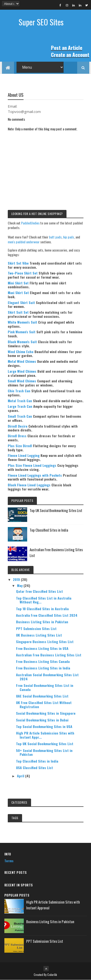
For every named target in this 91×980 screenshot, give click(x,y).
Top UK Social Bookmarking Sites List (56, 510)
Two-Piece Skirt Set (23, 273)
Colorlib (52, 975)
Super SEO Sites (41, 22)
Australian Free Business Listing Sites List (49, 655)
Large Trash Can (20, 406)
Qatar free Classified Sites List (39, 591)
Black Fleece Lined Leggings (29, 485)
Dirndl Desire (18, 426)
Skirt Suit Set (18, 312)
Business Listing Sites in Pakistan (42, 622)
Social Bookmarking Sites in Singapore (46, 713)
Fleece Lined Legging (24, 455)
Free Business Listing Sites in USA (42, 648)
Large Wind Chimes (22, 371)
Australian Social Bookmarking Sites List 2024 (47, 677)
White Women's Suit (22, 322)
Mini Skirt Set (18, 283)
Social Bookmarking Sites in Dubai (42, 720)
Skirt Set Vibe (18, 263)
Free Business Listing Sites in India (43, 668)
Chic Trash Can (19, 391)
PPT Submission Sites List (36, 628)
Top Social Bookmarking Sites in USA (44, 726)
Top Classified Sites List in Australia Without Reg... (44, 600)
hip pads (69, 237)
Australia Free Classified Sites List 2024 (47, 615)
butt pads (55, 237)
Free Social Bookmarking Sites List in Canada (45, 687)
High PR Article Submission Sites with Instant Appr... (45, 735)
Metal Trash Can (20, 401)
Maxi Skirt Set (18, 293)
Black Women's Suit (22, 342)
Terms (9, 861)
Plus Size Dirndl (20, 446)
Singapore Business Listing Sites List (45, 642)
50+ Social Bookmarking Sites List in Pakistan (44, 752)
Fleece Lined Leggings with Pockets (35, 475)
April (21, 776)
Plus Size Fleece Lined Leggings (32, 465)
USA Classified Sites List (34, 768)
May (20, 585)
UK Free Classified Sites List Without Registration (44, 705)
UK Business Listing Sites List (39, 635)
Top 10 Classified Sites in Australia (42, 609)
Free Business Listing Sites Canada (43, 661)
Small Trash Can (20, 416)
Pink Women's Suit (22, 332)
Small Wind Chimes (22, 381)
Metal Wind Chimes (22, 361)
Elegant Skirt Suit (21, 302)
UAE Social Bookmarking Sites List (42, 696)
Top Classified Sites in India (49, 530)
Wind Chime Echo (21, 352)
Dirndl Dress (17, 436)
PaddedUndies (30, 223)
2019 (17, 579)
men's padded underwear (24, 242)
